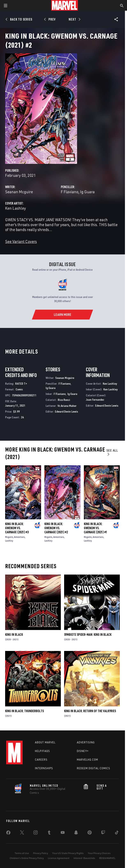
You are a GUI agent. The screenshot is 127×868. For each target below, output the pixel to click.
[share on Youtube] (63, 833)
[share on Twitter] (22, 833)
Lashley (9, 541)
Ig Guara (87, 192)
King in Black (14, 635)
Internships (44, 768)
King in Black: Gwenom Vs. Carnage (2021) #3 (17, 528)
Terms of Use (22, 853)
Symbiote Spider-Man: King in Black (88, 635)
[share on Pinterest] (90, 833)
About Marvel (45, 742)
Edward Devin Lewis (66, 411)
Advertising (86, 742)
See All (112, 452)
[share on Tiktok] (117, 833)
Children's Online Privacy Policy (27, 858)
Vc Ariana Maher (67, 406)
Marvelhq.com (87, 760)
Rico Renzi (64, 400)
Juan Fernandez (95, 400)
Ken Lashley (16, 208)
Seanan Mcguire (19, 192)
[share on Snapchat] (76, 833)
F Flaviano (70, 192)
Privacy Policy (41, 853)
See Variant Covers (21, 241)
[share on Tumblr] (49, 833)
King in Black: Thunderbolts (24, 711)
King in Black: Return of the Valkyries (90, 711)
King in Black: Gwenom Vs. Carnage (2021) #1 (96, 528)
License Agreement (59, 858)
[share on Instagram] (36, 833)
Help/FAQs (42, 751)
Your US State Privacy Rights (68, 853)
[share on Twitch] (103, 833)
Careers (41, 760)
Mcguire (9, 537)
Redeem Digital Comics (94, 768)
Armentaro (19, 537)
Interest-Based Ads (84, 858)
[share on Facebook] (8, 834)
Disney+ (83, 751)
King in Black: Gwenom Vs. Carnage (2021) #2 (56, 528)
